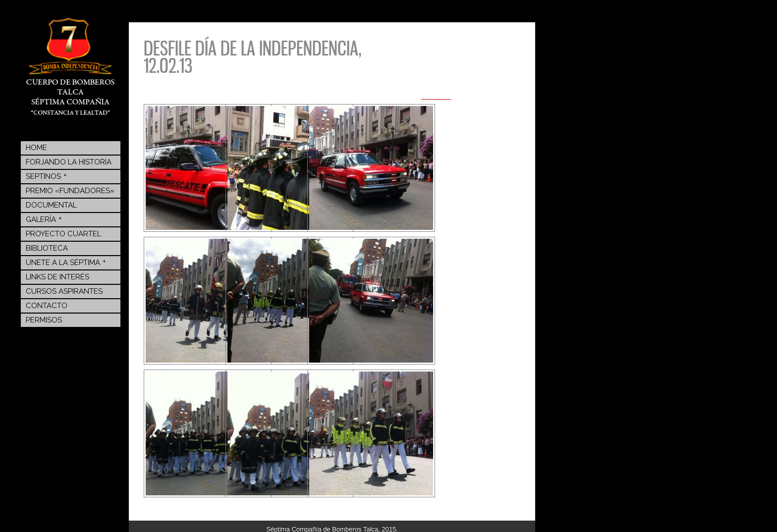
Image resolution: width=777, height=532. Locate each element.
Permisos (44, 320)
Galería (44, 219)
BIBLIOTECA (47, 248)
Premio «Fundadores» (70, 191)
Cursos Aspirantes (64, 291)
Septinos (46, 176)
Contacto (47, 306)
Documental (51, 205)
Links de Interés (57, 277)
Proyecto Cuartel (63, 234)
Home (36, 148)
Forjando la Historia (69, 162)
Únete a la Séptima (66, 262)
